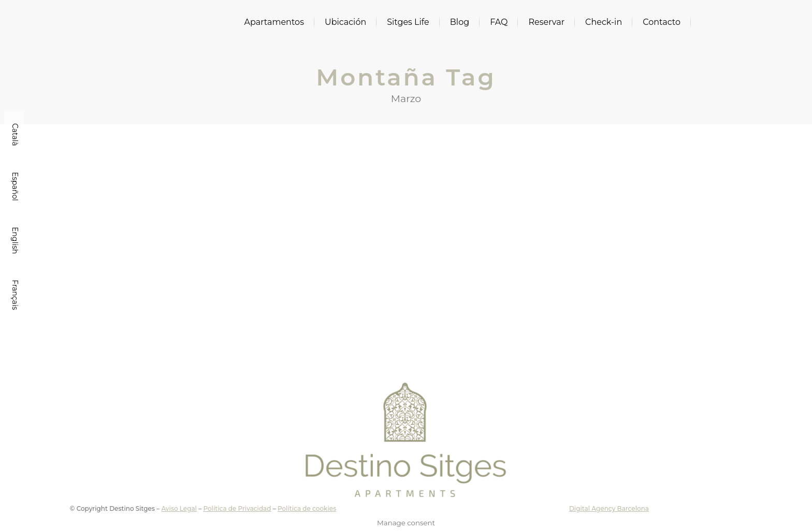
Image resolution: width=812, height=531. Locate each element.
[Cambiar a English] (14, 240)
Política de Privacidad (237, 508)
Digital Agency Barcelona (609, 508)
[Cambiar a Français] (14, 295)
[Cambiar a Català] (14, 135)
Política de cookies (307, 508)
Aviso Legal (179, 508)
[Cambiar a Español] (14, 186)
